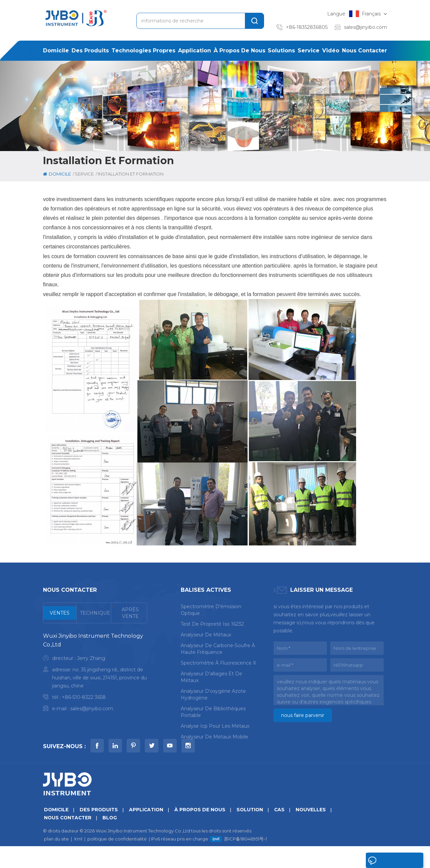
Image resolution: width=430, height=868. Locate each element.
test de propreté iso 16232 (212, 623)
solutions (281, 51)
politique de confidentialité (117, 861)
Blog (112, 839)
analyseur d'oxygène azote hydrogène (213, 694)
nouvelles (316, 831)
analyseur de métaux (206, 634)
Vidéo (331, 51)
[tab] (60, 613)
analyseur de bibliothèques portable (213, 711)
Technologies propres (143, 51)
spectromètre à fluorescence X (218, 662)
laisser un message (382, 862)
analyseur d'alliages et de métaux (211, 676)
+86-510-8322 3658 (84, 697)
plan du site (56, 861)
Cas (284, 831)
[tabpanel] (95, 674)
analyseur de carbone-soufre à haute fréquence (218, 648)
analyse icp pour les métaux (215, 725)
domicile (56, 51)
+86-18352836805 (307, 27)
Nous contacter (364, 51)
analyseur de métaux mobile (214, 736)
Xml (78, 861)
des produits (90, 51)
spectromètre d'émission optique (211, 609)
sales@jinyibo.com (365, 27)
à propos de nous (240, 51)
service (309, 51)
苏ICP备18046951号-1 (245, 861)
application (195, 51)
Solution (254, 831)
